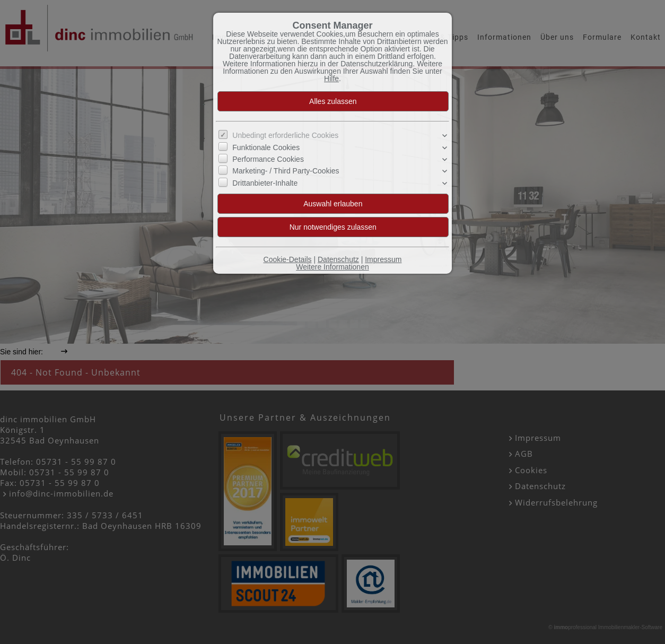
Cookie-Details (288, 259)
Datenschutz (338, 259)
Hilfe (331, 79)
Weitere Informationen (332, 267)
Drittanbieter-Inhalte (265, 183)
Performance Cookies (268, 159)
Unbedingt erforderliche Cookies (285, 135)
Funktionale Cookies (266, 147)
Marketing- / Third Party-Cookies (286, 171)
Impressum (383, 259)
